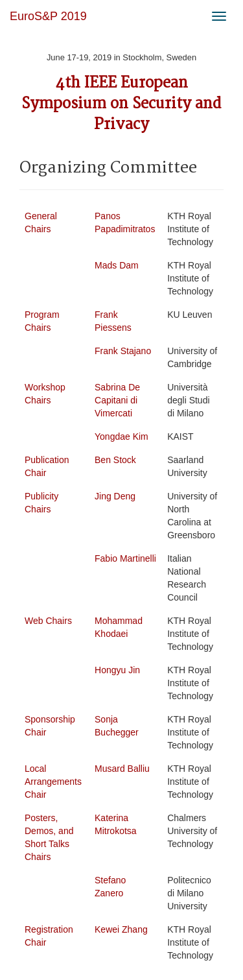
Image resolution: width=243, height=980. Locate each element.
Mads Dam (117, 265)
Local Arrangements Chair (53, 782)
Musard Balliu (122, 769)
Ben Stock (115, 460)
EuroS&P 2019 (48, 16)
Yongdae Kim (121, 436)
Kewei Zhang (121, 929)
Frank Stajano (123, 351)
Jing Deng (115, 496)
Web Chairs (48, 621)
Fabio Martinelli (125, 558)
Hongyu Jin (117, 670)
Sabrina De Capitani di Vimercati (117, 400)
